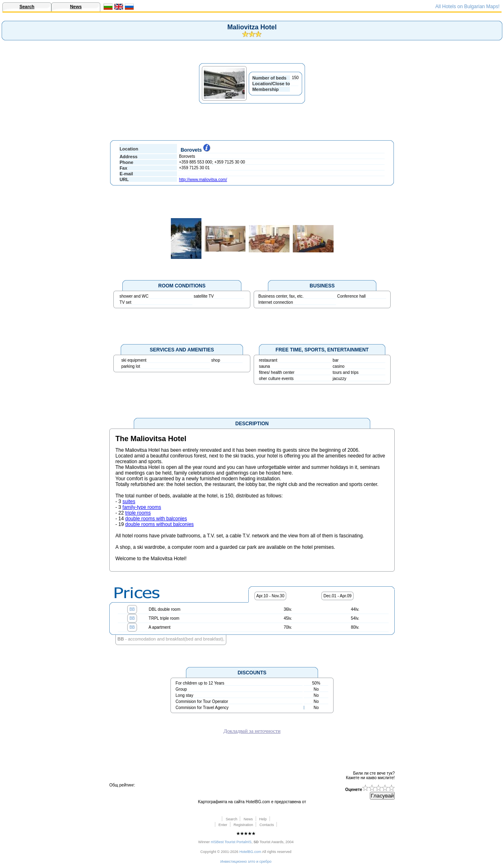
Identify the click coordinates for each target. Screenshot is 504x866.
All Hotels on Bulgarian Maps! (468, 7)
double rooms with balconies (156, 519)
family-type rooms (142, 507)
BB (132, 609)
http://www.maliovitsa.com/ (203, 180)
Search (27, 7)
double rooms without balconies (159, 524)
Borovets (194, 150)
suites (129, 501)
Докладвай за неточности (252, 731)
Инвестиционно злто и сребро (246, 862)
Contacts (267, 825)
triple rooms (138, 513)
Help (263, 819)
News (76, 7)
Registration (243, 825)
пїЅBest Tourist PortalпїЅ (231, 842)
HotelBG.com (250, 852)
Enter (223, 825)
